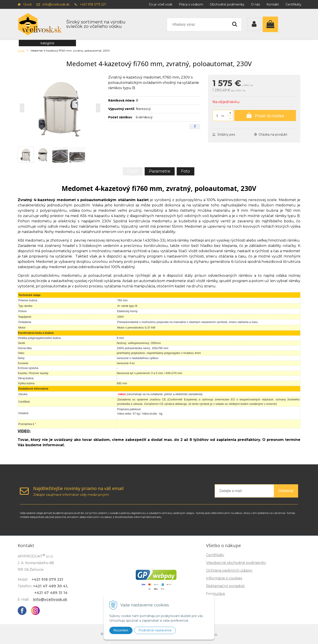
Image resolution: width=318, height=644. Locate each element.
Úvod (27, 4)
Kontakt (273, 4)
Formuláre (216, 594)
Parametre (160, 171)
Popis (133, 171)
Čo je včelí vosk (161, 4)
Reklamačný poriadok (225, 586)
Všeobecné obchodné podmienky (236, 563)
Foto (185, 171)
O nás (256, 4)
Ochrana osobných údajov (229, 570)
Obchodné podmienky (227, 4)
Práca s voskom (191, 4)
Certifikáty (293, 4)
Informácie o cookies (224, 578)
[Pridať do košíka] (265, 115)
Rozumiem (121, 630)
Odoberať (286, 491)
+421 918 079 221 (93, 4)
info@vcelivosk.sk (56, 4)
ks (223, 116)
